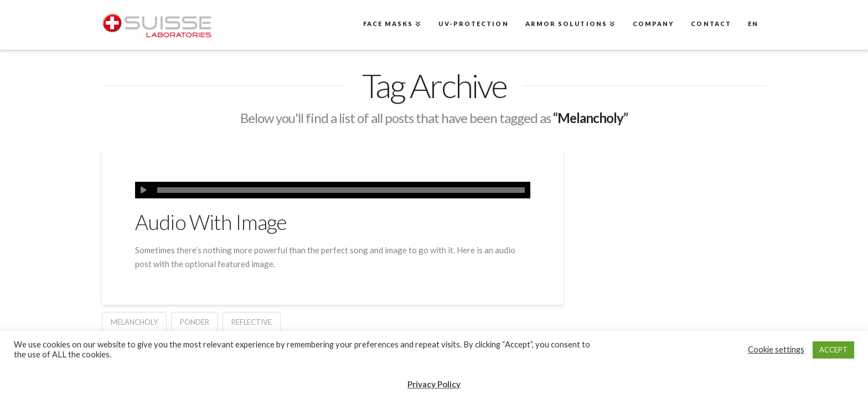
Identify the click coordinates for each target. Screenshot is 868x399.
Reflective (252, 322)
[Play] (143, 190)
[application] (333, 190)
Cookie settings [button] (776, 349)
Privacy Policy (434, 384)
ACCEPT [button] (833, 350)
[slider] (341, 190)
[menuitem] (753, 25)
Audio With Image (211, 222)
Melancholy (134, 322)
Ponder (195, 322)
